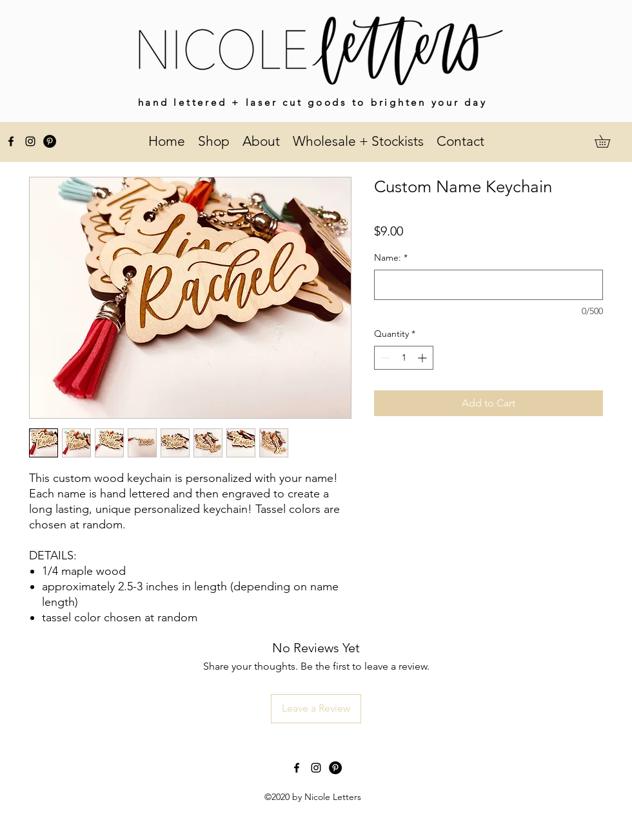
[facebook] (11, 141)
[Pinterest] (50, 141)
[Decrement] (384, 358)
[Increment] (423, 358)
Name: (391, 257)
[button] (608, 141)
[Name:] (489, 285)
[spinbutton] (404, 358)
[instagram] (30, 141)
